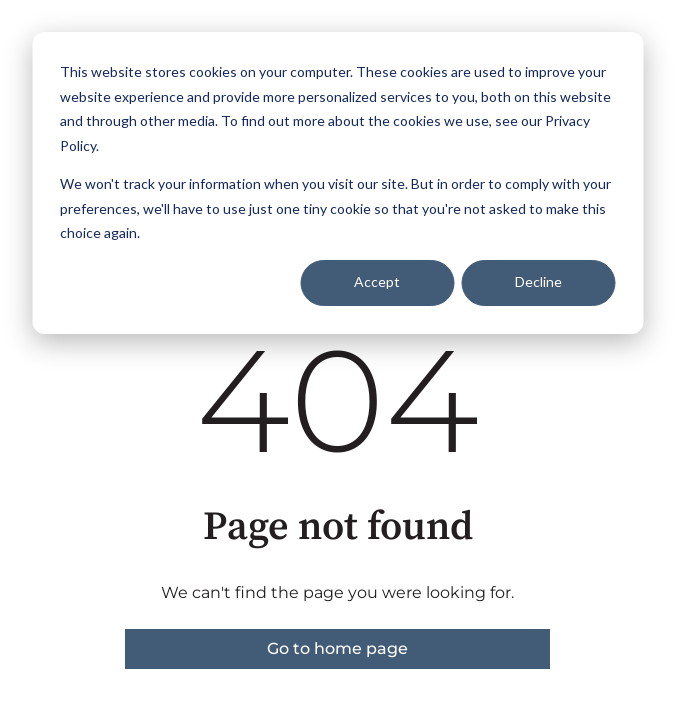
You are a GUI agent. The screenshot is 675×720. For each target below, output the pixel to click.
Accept (377, 281)
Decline (538, 281)
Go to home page (337, 648)
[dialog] (337, 183)
